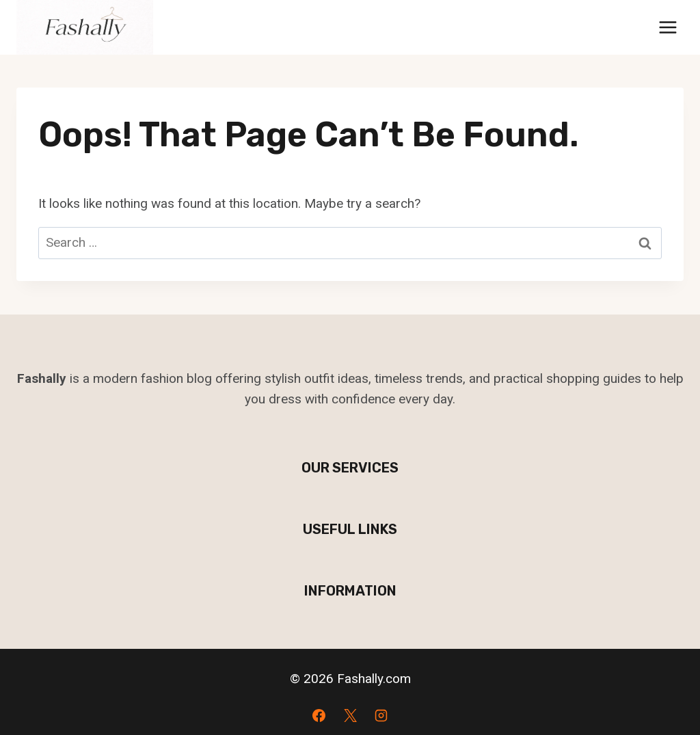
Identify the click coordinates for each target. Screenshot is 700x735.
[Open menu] (668, 27)
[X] (350, 715)
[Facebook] (319, 715)
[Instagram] (381, 715)
